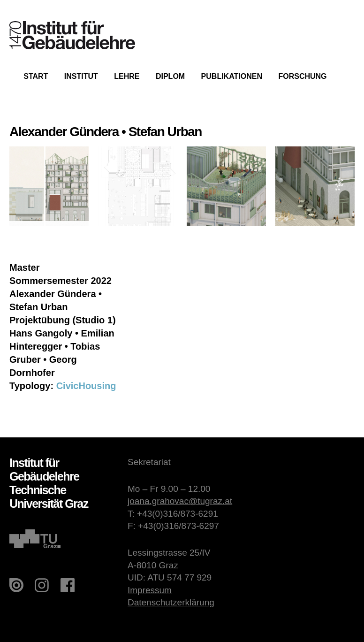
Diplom (170, 76)
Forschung (302, 76)
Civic (68, 386)
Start (36, 76)
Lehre (127, 76)
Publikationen (232, 76)
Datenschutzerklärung (171, 602)
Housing (97, 386)
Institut (81, 76)
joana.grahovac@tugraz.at (180, 501)
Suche (349, 75)
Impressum (150, 590)
